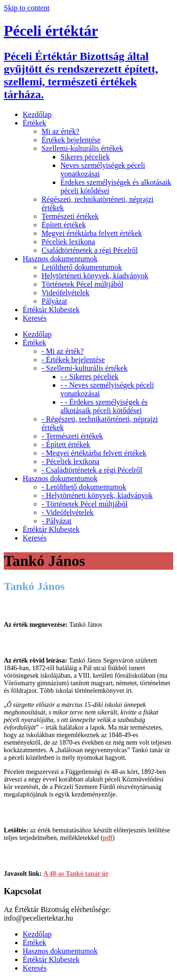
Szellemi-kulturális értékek (82, 148)
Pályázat (54, 301)
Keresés (35, 318)
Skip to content (27, 8)
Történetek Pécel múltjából (82, 284)
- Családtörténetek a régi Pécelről (92, 470)
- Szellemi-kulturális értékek (84, 368)
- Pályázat (57, 521)
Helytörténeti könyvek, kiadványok (95, 276)
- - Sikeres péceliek (89, 377)
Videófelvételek (65, 293)
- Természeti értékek (72, 436)
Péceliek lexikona (68, 242)
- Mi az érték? (63, 351)
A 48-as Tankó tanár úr (76, 874)
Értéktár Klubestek (51, 310)
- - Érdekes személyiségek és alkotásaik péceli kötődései (104, 406)
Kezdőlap (37, 114)
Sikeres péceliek (85, 157)
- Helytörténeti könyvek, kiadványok (97, 495)
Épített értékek (64, 225)
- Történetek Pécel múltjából (84, 504)
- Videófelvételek (67, 512)
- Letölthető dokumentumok (84, 487)
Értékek (34, 123)
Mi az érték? (60, 131)
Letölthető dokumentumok (82, 267)
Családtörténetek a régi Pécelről (90, 250)
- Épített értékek (66, 444)
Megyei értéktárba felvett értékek (92, 233)
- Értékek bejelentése (73, 360)
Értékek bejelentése (71, 140)
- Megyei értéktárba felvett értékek (94, 453)
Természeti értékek (70, 216)
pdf (108, 838)
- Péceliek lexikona (71, 461)
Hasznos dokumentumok (60, 259)
